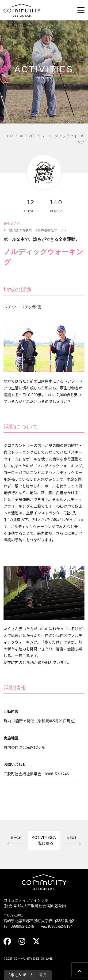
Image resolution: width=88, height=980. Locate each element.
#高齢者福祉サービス (51, 230)
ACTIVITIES (30, 136)
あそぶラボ (12, 223)
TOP (9, 136)
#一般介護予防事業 (18, 230)
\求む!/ (28, 975)
